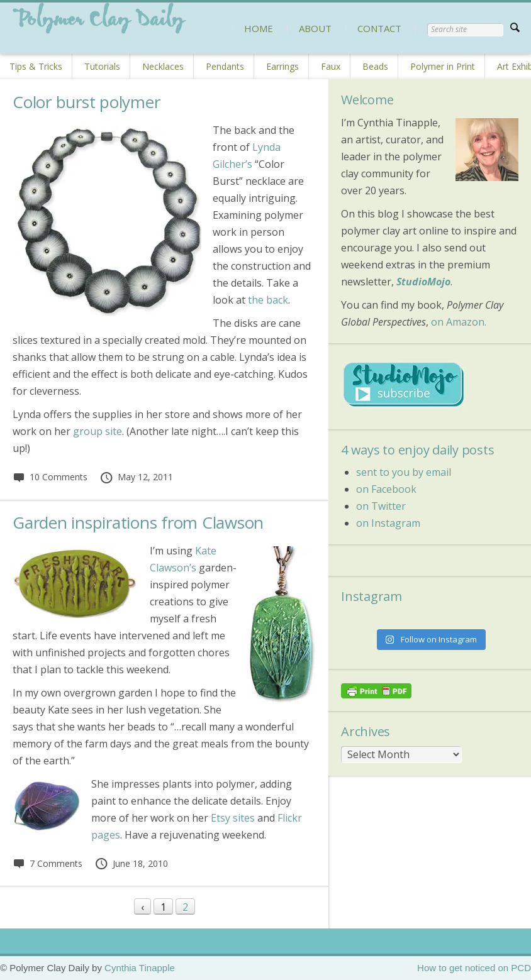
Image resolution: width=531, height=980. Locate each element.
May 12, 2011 (136, 477)
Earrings (282, 66)
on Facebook (386, 489)
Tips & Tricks (36, 66)
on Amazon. (459, 322)
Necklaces (163, 66)
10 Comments (50, 477)
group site (98, 431)
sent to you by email (404, 472)
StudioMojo (423, 282)
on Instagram (388, 523)
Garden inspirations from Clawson (138, 522)
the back (268, 300)
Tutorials (102, 66)
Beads (375, 66)
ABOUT (315, 28)
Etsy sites (233, 818)
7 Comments (48, 863)
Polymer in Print (443, 66)
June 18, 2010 (131, 863)
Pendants (225, 66)
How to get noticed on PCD (474, 968)
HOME (259, 28)
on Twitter (381, 506)
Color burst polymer (86, 102)
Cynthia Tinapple (140, 968)
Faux (331, 66)
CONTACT (379, 28)
